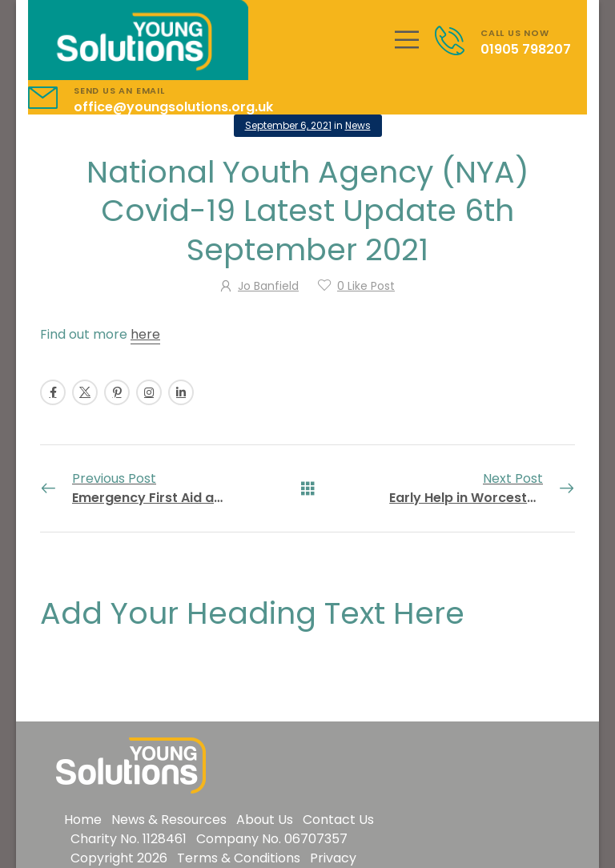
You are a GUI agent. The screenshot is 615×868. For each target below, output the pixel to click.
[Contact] (458, 40)
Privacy (333, 858)
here (145, 334)
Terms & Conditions (239, 858)
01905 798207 (526, 49)
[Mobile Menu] (407, 40)
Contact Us (338, 820)
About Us (265, 820)
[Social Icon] (53, 392)
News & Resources (169, 820)
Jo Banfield (268, 286)
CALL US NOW (515, 33)
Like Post (366, 286)
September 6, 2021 (288, 125)
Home (83, 820)
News (358, 125)
